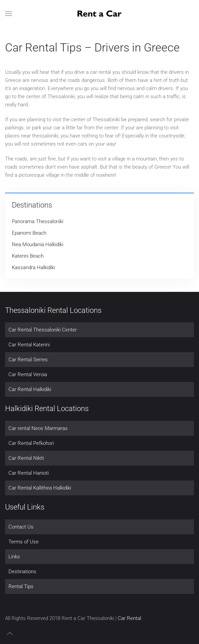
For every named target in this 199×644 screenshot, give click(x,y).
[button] (8, 14)
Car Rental (129, 618)
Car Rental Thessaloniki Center (43, 330)
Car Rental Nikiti (26, 458)
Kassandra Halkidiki (33, 267)
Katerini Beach (28, 256)
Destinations (22, 572)
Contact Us (21, 527)
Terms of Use (24, 542)
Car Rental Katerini (29, 345)
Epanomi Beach (29, 233)
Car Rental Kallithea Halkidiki (40, 488)
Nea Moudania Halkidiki (38, 244)
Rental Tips (21, 586)
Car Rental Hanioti (29, 473)
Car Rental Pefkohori (31, 443)
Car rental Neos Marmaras (38, 428)
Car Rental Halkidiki (30, 389)
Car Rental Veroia (28, 374)
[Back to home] (99, 14)
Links (14, 557)
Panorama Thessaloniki (38, 221)
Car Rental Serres (28, 360)
